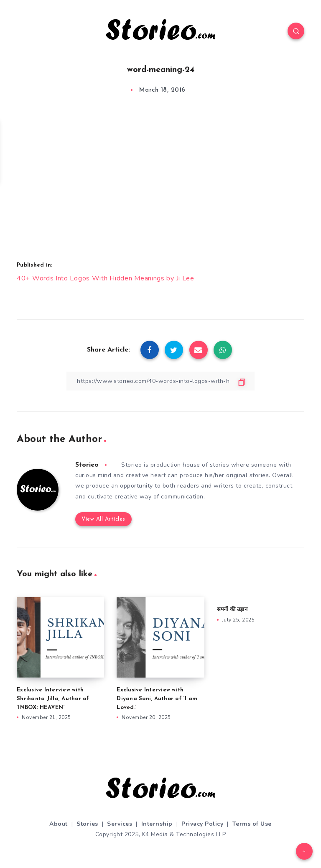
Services (120, 824)
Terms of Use (252, 824)
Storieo (87, 465)
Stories (87, 824)
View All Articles (103, 519)
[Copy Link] (160, 381)
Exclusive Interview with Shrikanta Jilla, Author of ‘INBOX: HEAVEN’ (53, 699)
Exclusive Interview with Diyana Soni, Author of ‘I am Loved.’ (157, 699)
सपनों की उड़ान (232, 610)
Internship (157, 824)
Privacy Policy (202, 824)
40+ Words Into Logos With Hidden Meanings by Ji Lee (106, 278)
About (59, 824)
